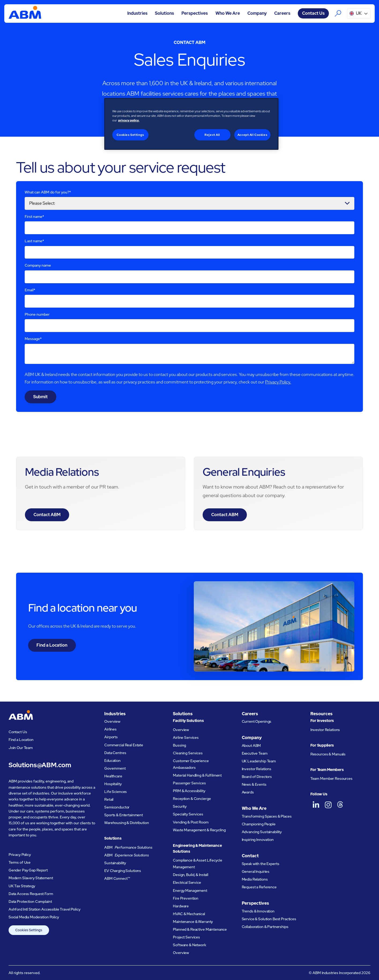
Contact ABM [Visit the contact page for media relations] (47, 515)
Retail (109, 799)
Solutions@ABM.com (40, 765)
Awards (248, 792)
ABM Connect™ (117, 878)
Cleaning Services (188, 753)
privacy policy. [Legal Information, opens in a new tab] (129, 120)
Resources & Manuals (328, 754)
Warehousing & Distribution (127, 823)
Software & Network (189, 945)
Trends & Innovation (258, 911)
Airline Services (186, 737)
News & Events (254, 784)
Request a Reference (259, 887)
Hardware (181, 906)
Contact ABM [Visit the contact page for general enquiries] (225, 515)
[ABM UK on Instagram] (328, 805)
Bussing (179, 745)
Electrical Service (187, 882)
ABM (128, 847)
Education (112, 761)
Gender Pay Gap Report (28, 870)
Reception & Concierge (192, 799)
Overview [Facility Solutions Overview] (181, 730)
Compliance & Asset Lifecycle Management (197, 864)
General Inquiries (256, 871)
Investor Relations (257, 769)
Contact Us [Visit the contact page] (313, 13)
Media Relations (255, 879)
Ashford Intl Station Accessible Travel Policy (44, 909)
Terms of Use (20, 862)
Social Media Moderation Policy (34, 917)
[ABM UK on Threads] (340, 805)
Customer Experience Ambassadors (191, 764)
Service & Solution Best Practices (269, 919)
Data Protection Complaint (30, 901)
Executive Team (255, 753)
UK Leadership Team (259, 761)
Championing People (259, 824)
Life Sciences (116, 792)
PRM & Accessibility (189, 791)
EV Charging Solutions (123, 871)
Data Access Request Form (31, 894)
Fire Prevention (186, 898)
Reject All (212, 135)
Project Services (186, 937)
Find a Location (52, 645)
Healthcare (113, 776)
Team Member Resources (331, 778)
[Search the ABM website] (338, 13)
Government (115, 768)
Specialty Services (188, 814)
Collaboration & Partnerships (265, 927)
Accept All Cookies (252, 135)
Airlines (110, 729)
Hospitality (113, 784)
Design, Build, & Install (191, 875)
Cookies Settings (29, 930)
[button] (137, 14)
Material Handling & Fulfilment (197, 775)
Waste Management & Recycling (199, 830)
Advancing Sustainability (262, 832)
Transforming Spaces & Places (267, 816)
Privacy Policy (20, 855)
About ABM (251, 746)
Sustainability (115, 863)
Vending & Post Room (191, 822)
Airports (111, 737)
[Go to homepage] (25, 13)
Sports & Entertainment (124, 815)
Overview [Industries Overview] (112, 721)
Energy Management (190, 890)
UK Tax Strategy (22, 886)
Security (180, 806)
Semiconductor (117, 807)
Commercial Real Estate (124, 745)
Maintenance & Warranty (193, 922)
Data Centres (115, 753)
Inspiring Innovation (258, 840)
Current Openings (257, 721)
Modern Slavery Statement (31, 878)
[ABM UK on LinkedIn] (316, 805)
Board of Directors (257, 777)
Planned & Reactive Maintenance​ (200, 929)
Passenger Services (189, 783)
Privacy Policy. (278, 382)
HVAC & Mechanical (189, 914)
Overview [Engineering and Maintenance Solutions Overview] (181, 953)
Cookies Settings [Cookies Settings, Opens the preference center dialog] (130, 135)
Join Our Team (21, 748)
